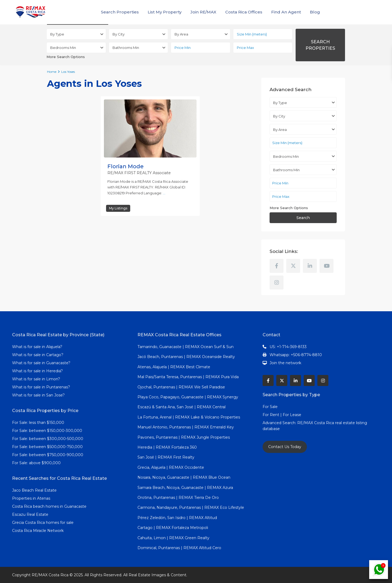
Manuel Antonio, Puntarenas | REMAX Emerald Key (186, 427)
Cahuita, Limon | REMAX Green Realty (173, 538)
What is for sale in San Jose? (38, 395)
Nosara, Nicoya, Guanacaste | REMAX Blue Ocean (184, 477)
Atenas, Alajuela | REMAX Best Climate (174, 367)
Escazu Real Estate (30, 514)
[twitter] (293, 266)
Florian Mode (126, 166)
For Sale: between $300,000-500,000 (48, 439)
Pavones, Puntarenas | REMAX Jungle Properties (184, 437)
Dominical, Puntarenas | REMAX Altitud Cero (179, 548)
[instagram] (277, 282)
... (164, 193)
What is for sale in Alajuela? (37, 347)
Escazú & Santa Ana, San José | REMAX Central (182, 407)
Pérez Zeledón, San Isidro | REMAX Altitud (177, 518)
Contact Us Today (285, 447)
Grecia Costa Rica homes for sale (43, 523)
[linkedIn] (310, 266)
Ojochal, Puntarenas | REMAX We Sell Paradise (181, 387)
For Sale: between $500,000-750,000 (47, 447)
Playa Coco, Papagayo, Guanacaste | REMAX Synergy (188, 397)
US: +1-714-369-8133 (288, 347)
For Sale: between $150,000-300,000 (47, 431)
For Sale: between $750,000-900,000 (48, 455)
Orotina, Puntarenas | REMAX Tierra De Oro (178, 498)
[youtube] (326, 266)
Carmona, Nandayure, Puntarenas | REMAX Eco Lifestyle (191, 507)
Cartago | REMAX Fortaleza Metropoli (173, 528)
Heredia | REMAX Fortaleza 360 (167, 447)
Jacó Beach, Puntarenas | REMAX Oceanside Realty (186, 357)
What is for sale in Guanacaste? (41, 363)
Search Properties (120, 12)
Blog (315, 12)
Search (303, 218)
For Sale (270, 407)
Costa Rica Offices (244, 12)
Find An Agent (286, 12)
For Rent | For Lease (282, 415)
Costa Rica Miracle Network (38, 531)
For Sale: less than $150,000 (38, 423)
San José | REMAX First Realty (166, 457)
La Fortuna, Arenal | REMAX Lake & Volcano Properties (189, 417)
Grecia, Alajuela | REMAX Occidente (171, 467)
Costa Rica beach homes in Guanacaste (49, 506)
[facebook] (277, 266)
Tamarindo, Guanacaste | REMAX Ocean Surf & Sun (186, 347)
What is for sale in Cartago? (38, 355)
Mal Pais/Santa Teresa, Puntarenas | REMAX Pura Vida (188, 377)
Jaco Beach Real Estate (35, 490)
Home (52, 72)
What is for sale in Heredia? (37, 371)
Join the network (285, 363)
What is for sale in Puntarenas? (41, 387)
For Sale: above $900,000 (37, 463)
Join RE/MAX (203, 12)
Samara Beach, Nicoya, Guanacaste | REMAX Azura (185, 488)
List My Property (165, 12)
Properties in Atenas (31, 498)
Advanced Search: (280, 423)
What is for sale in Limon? (36, 379)
